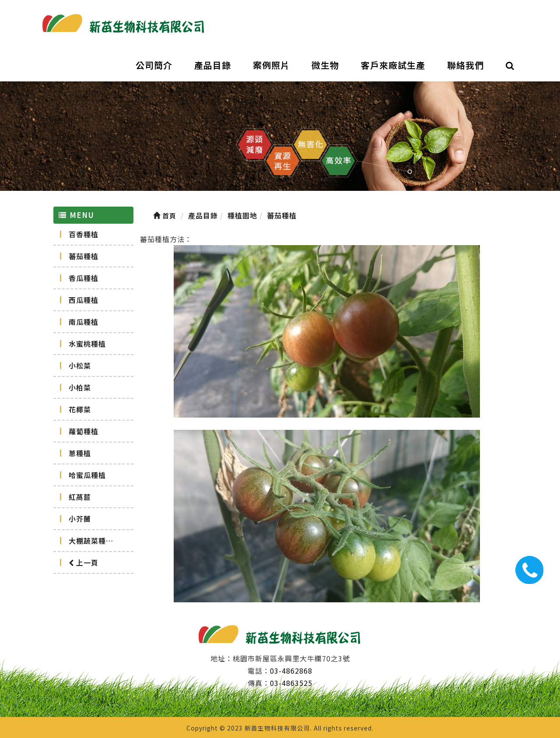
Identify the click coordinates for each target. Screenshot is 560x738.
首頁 (165, 216)
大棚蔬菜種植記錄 (98, 541)
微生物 (325, 65)
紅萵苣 (80, 497)
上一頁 (84, 562)
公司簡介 (154, 65)
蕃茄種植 (84, 256)
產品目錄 (213, 65)
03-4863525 (291, 683)
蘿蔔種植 (84, 431)
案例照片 (271, 65)
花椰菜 (80, 409)
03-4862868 (291, 671)
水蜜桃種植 (87, 344)
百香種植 (84, 234)
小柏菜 (80, 387)
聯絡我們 (465, 65)
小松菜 (80, 365)
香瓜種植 (84, 278)
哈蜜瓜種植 (87, 475)
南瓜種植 (84, 322)
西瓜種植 (84, 300)
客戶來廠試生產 (393, 65)
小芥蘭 (80, 519)
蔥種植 (80, 453)
